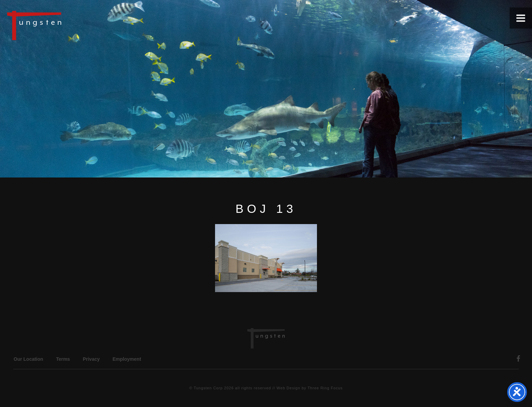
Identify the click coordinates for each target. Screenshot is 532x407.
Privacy (91, 359)
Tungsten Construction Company (58, 25)
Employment (127, 359)
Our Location (28, 359)
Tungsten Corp (208, 388)
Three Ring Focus (325, 388)
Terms (63, 359)
